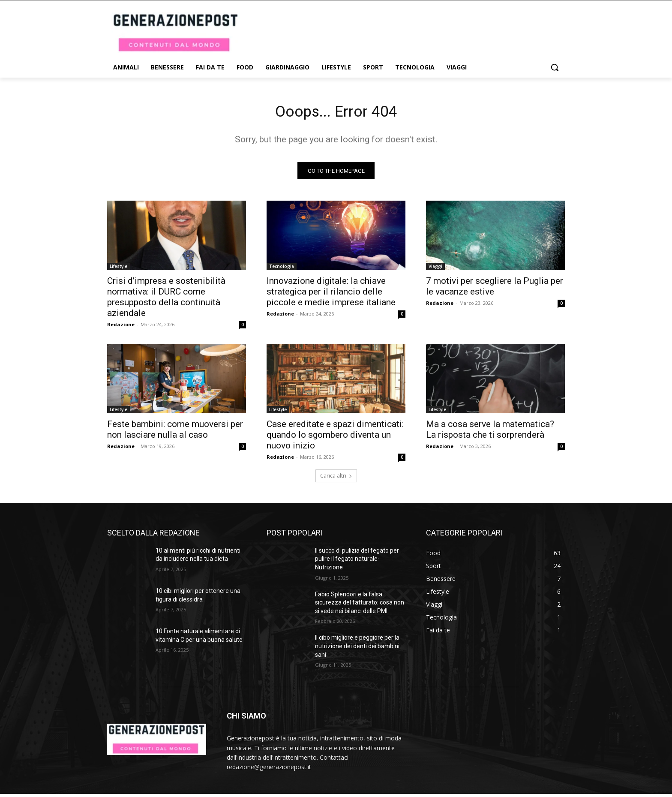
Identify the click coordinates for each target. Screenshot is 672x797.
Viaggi (435, 269)
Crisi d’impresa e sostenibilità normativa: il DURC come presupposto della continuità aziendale (166, 300)
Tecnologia (282, 269)
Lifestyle (118, 269)
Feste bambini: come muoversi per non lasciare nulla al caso (175, 432)
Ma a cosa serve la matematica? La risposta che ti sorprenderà (490, 432)
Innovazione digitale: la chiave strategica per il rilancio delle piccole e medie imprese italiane (331, 295)
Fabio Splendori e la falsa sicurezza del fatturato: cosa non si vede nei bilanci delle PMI (360, 606)
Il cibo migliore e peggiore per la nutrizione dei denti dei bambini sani (357, 649)
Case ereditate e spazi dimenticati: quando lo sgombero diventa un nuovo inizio (335, 438)
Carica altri (336, 479)
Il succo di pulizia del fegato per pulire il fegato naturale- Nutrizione (357, 562)
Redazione (121, 327)
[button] (555, 67)
